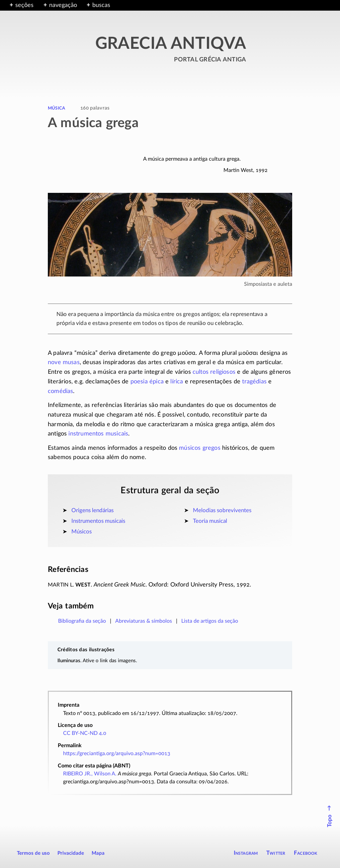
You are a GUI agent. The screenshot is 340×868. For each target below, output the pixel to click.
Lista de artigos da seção (210, 621)
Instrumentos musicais (98, 521)
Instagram (246, 853)
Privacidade (71, 853)
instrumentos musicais (98, 434)
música (56, 108)
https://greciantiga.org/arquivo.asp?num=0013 (117, 753)
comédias (60, 391)
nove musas (64, 362)
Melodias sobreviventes (222, 510)
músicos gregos (200, 448)
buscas (101, 5)
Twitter (276, 853)
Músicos (82, 532)
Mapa (98, 853)
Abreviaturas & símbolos (144, 621)
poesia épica (147, 382)
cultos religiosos (214, 372)
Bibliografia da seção (82, 621)
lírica (177, 382)
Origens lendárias (92, 510)
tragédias (254, 382)
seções (24, 5)
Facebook (306, 853)
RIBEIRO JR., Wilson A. (90, 774)
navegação (63, 5)
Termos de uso (33, 853)
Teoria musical (210, 521)
